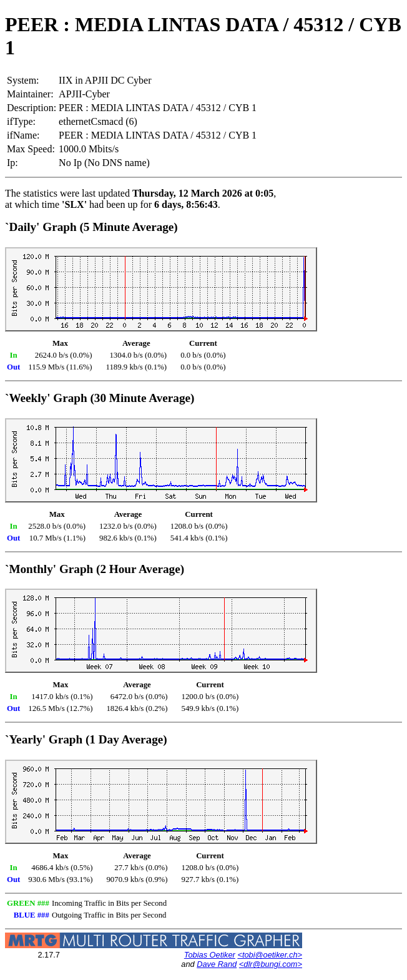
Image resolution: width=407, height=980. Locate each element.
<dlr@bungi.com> (271, 964)
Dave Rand (217, 964)
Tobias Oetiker (210, 955)
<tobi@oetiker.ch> (270, 955)
